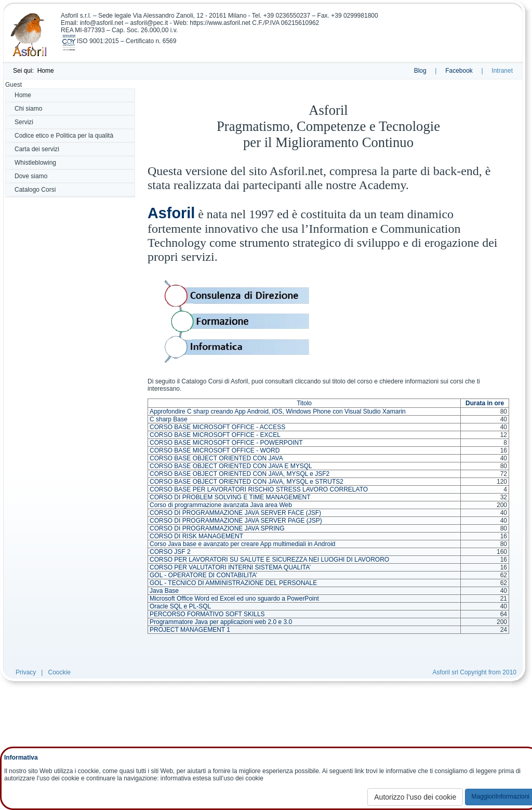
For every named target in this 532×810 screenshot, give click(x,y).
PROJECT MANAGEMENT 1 (190, 630)
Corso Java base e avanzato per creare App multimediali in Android (243, 544)
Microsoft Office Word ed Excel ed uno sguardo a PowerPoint (234, 599)
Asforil (171, 213)
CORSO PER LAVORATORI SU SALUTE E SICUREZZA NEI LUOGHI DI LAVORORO (269, 560)
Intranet (502, 71)
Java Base (164, 591)
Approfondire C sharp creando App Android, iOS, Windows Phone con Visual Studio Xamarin (278, 411)
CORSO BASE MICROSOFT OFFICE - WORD (215, 450)
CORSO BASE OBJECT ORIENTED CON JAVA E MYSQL (231, 466)
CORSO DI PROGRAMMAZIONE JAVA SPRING (217, 528)
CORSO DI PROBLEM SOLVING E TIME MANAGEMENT (230, 497)
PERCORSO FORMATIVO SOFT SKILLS (207, 614)
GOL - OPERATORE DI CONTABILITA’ (203, 575)
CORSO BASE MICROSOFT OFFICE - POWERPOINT (226, 443)
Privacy (26, 672)
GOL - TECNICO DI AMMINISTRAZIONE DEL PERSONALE (233, 583)
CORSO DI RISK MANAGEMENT (196, 536)
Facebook (459, 71)
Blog (420, 71)
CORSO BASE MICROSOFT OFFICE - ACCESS (217, 427)
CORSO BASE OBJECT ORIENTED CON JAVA (216, 458)
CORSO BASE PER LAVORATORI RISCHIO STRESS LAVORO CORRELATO (259, 489)
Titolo (304, 403)
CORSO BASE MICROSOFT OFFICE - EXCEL (215, 435)
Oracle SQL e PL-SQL (180, 606)
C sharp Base (169, 419)
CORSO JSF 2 (170, 552)
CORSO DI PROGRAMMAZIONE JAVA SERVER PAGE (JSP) (236, 521)
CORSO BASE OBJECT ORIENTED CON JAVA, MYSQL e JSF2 (240, 474)
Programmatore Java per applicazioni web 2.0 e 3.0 (221, 622)
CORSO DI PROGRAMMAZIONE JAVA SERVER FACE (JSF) (235, 513)
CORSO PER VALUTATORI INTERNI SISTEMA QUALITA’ (230, 567)
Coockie (59, 672)
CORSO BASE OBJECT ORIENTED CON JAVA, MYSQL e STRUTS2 (247, 482)
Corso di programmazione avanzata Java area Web (221, 505)
